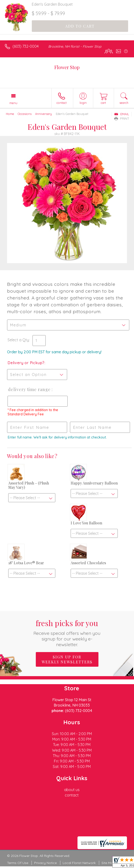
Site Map (108, 863)
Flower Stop (67, 67)
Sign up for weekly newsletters (67, 659)
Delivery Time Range (29, 389)
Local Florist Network (79, 863)
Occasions (25, 114)
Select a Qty (18, 340)
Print (122, 118)
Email (122, 114)
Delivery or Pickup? (26, 363)
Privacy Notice (45, 863)
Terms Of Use (18, 863)
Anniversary (43, 114)
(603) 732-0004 (26, 46)
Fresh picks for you (67, 633)
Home (10, 114)
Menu (13, 103)
